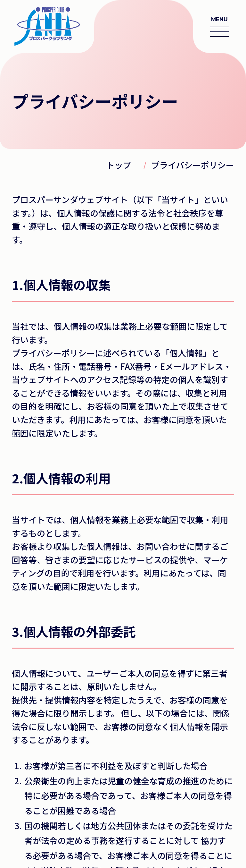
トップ (119, 165)
